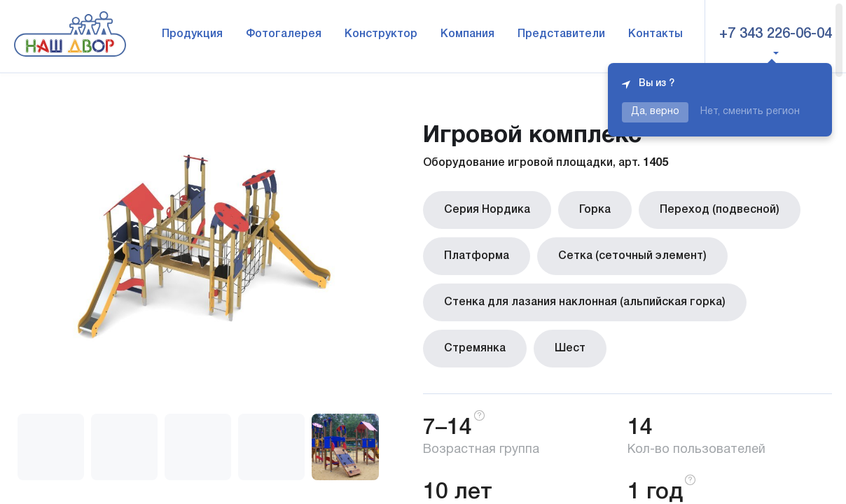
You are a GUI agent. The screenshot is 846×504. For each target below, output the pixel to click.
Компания (467, 34)
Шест (570, 349)
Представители (561, 34)
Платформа (477, 256)
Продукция (192, 34)
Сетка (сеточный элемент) (632, 256)
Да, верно (655, 112)
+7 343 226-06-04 (776, 34)
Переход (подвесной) (720, 210)
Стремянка (475, 349)
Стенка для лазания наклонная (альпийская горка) (585, 302)
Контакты (656, 34)
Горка (595, 210)
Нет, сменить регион (750, 112)
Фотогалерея (284, 34)
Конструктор (381, 34)
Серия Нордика (487, 210)
